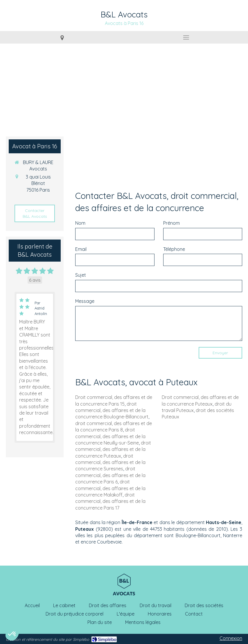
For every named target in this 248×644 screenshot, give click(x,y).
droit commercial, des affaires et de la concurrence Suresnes (110, 462)
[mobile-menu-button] (186, 37)
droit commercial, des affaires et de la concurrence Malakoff (110, 488)
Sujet (81, 275)
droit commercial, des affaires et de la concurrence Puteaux (113, 449)
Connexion (231, 638)
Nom (80, 223)
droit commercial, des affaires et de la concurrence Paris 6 (110, 475)
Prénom (171, 223)
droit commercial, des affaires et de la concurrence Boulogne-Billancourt (112, 410)
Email (81, 249)
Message (85, 301)
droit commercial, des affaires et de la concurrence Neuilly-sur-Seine (110, 436)
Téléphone (174, 249)
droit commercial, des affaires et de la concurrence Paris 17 (110, 501)
